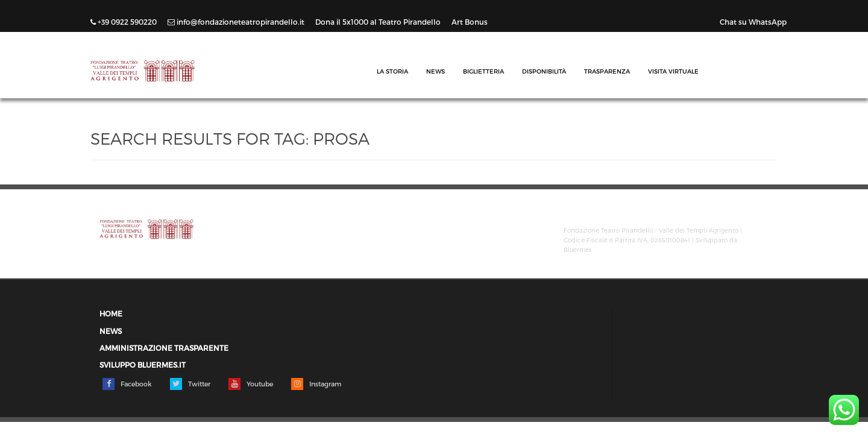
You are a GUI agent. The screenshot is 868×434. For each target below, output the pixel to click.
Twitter (190, 384)
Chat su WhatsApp (753, 22)
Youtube (251, 384)
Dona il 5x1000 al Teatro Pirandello (379, 22)
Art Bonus (470, 22)
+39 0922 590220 (124, 22)
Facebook (127, 384)
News (436, 71)
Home (111, 314)
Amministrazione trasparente (164, 348)
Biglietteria (483, 71)
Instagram (316, 384)
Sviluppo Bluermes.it (143, 365)
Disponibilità (544, 71)
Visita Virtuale (673, 71)
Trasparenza (607, 71)
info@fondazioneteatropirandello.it (237, 22)
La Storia (392, 71)
